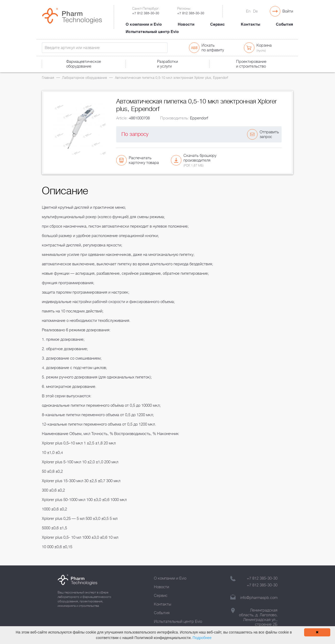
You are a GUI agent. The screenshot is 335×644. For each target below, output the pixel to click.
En (248, 11)
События (284, 24)
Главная (48, 78)
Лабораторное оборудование (85, 78)
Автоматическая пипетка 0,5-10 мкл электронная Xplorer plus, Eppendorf (171, 78)
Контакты (250, 24)
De (255, 11)
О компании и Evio (144, 24)
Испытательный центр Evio (152, 32)
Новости (186, 24)
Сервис (217, 24)
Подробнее (202, 638)
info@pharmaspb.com (259, 598)
